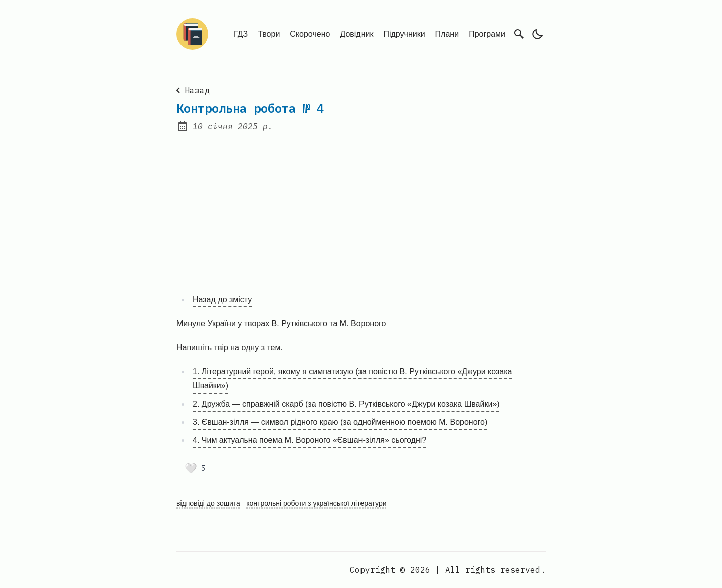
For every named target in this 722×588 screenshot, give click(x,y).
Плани (447, 34)
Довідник (356, 34)
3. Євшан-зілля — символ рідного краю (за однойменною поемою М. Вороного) (340, 422)
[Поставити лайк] (195, 468)
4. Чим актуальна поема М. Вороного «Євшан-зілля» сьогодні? (309, 440)
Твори (269, 34)
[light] (537, 34)
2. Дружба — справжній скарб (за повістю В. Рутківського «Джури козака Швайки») (346, 404)
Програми (487, 34)
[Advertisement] (361, 207)
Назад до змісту (222, 300)
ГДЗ (241, 34)
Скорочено (310, 34)
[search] (519, 34)
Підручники (404, 34)
